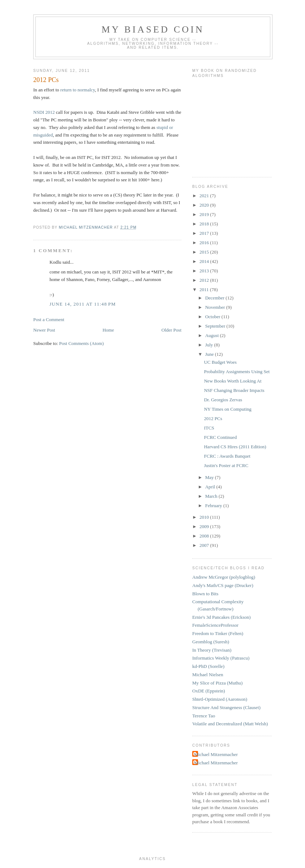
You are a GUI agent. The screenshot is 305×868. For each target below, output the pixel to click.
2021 (205, 196)
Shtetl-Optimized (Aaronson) (220, 699)
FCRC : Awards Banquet (227, 456)
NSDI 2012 (44, 112)
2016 (205, 243)
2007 (205, 545)
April (211, 487)
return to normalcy (78, 90)
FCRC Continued (220, 437)
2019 (205, 214)
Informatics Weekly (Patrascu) (221, 658)
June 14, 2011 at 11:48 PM (83, 304)
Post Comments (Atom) (82, 343)
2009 (205, 526)
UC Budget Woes (220, 362)
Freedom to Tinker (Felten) (218, 633)
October (213, 317)
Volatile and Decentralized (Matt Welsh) (230, 724)
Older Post (171, 330)
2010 (205, 517)
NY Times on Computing (227, 409)
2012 (205, 280)
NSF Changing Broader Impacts (234, 390)
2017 (205, 233)
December (216, 298)
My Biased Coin (153, 29)
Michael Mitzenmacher (216, 754)
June (210, 354)
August (213, 335)
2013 (205, 271)
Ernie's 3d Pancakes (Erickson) (222, 617)
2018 (205, 224)
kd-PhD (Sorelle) (208, 666)
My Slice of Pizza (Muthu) (217, 683)
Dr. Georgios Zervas (223, 400)
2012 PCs (213, 418)
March (212, 496)
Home (108, 330)
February (214, 506)
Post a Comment (49, 319)
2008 (205, 536)
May (210, 477)
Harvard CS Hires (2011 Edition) (235, 447)
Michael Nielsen (208, 675)
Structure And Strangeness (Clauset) (226, 707)
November (216, 307)
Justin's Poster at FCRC (226, 465)
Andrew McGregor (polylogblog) (224, 577)
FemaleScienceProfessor (215, 625)
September (216, 326)
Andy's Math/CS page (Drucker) (223, 585)
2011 (205, 290)
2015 (205, 252)
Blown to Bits (205, 594)
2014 (205, 261)
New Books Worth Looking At (233, 381)
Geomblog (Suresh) (211, 642)
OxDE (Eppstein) (209, 691)
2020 (205, 205)
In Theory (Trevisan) (212, 650)
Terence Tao (204, 716)
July (210, 345)
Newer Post (44, 330)
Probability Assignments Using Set (237, 372)
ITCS (209, 428)
